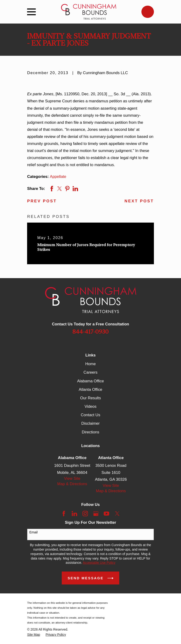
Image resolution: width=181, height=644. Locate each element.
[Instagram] (85, 514)
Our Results (90, 398)
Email (34, 532)
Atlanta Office (90, 390)
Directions (90, 432)
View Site (72, 478)
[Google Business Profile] (96, 514)
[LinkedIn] (74, 514)
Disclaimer (90, 423)
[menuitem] (34, 635)
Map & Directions (72, 484)
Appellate (58, 177)
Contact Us (90, 415)
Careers (90, 372)
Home (90, 364)
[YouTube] (106, 514)
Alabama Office (90, 381)
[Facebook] (64, 514)
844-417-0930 (90, 332)
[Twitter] (117, 514)
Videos (91, 406)
